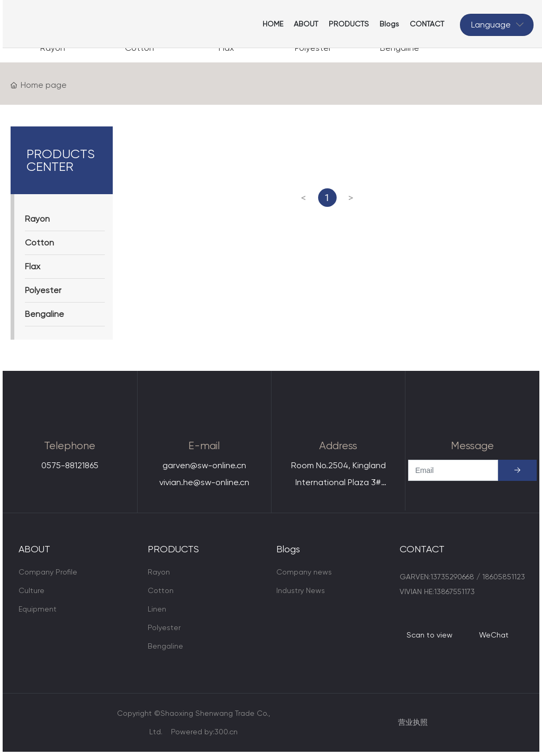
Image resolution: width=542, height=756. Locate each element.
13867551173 (454, 591)
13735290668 (452, 577)
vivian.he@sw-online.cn (204, 482)
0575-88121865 (70, 465)
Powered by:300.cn (204, 732)
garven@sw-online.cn (204, 465)
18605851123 (504, 577)
